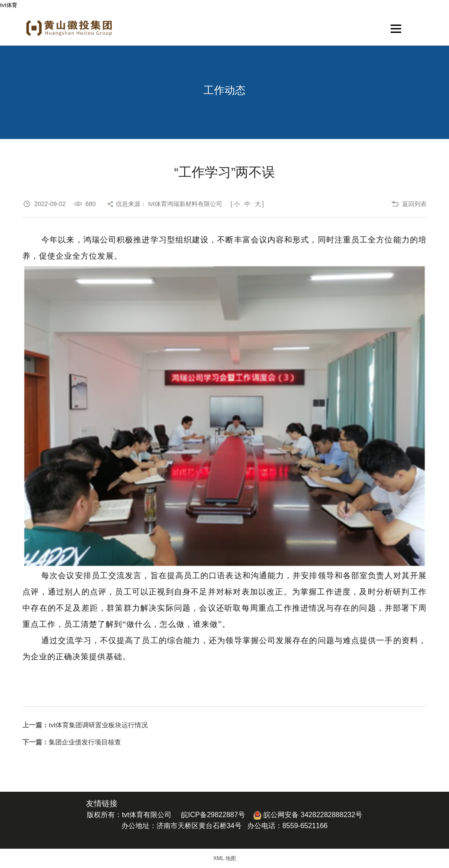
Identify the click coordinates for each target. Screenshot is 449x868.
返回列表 (414, 204)
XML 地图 (224, 858)
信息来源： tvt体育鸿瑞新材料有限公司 (169, 204)
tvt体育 (9, 5)
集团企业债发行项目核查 (85, 742)
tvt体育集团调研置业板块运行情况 (98, 725)
